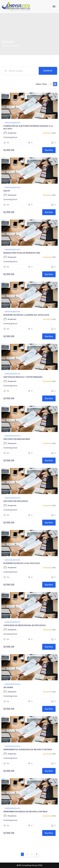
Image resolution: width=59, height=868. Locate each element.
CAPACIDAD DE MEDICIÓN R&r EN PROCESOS (25, 625)
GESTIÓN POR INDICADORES (17, 439)
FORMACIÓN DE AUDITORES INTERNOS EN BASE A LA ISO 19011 (28, 127)
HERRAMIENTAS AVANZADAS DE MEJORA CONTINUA (28, 750)
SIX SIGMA (8, 687)
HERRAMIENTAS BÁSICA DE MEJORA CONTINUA (25, 812)
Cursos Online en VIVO (12, 123)
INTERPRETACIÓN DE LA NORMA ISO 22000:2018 (26, 315)
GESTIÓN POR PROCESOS (16, 501)
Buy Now (49, 150)
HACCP (7, 191)
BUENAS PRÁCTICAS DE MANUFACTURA (22, 253)
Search (48, 71)
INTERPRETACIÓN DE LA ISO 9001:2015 (22, 563)
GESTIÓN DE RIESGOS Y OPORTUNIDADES (23, 377)
